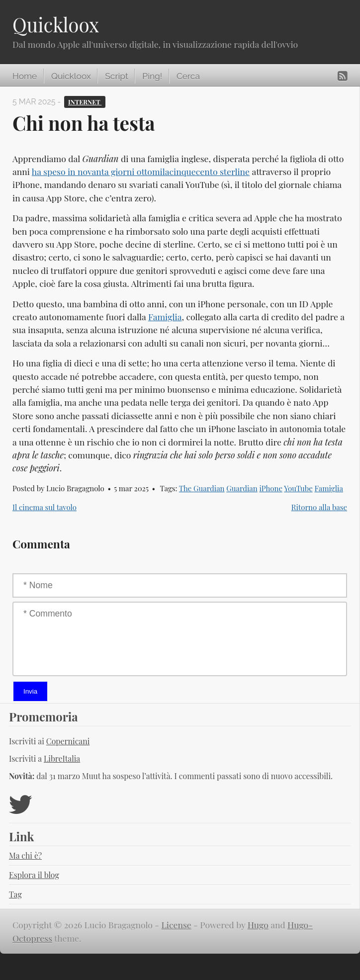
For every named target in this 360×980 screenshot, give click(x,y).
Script (116, 76)
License (177, 925)
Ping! (152, 76)
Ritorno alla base (319, 507)
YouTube (298, 488)
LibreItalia (62, 758)
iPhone (270, 488)
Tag (15, 894)
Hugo (258, 925)
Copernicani (68, 741)
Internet (85, 102)
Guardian (242, 488)
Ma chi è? (25, 855)
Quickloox (56, 24)
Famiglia (165, 316)
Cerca (188, 76)
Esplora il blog (34, 875)
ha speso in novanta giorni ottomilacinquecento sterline (141, 171)
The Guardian (202, 488)
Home (25, 76)
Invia (30, 691)
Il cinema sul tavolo (45, 507)
